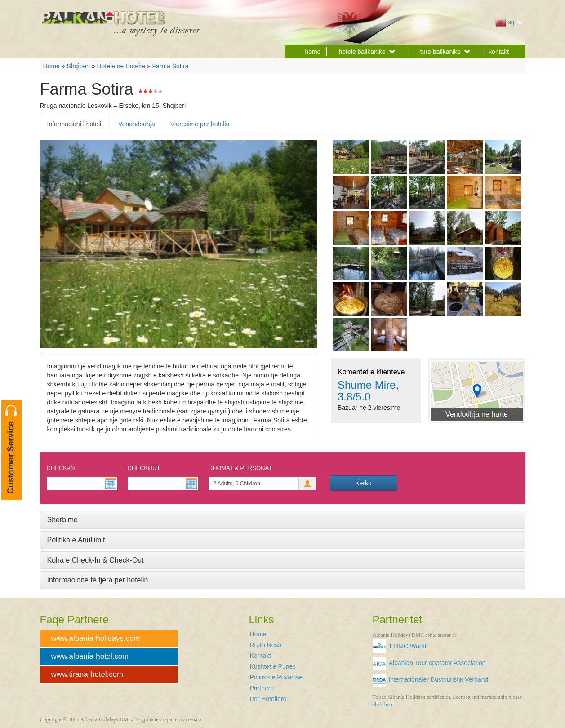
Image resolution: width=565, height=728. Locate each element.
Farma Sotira (170, 66)
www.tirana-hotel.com (87, 674)
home (313, 52)
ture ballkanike (445, 52)
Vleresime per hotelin (200, 124)
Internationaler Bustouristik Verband (439, 679)
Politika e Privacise (276, 677)
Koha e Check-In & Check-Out (96, 560)
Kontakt (260, 656)
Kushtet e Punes (273, 666)
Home (51, 66)
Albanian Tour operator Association (437, 663)
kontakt (499, 52)
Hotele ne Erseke (121, 66)
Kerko (363, 483)
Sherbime (62, 520)
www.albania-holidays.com (96, 638)
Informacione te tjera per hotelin (98, 580)
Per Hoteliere (268, 699)
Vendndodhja (137, 124)
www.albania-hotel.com (90, 656)
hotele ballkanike (367, 52)
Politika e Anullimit (76, 540)
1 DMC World (408, 646)
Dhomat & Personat (240, 468)
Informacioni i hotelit (75, 124)
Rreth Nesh (266, 645)
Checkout (144, 468)
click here (383, 705)
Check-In (61, 468)
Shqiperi (78, 66)
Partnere (262, 688)
